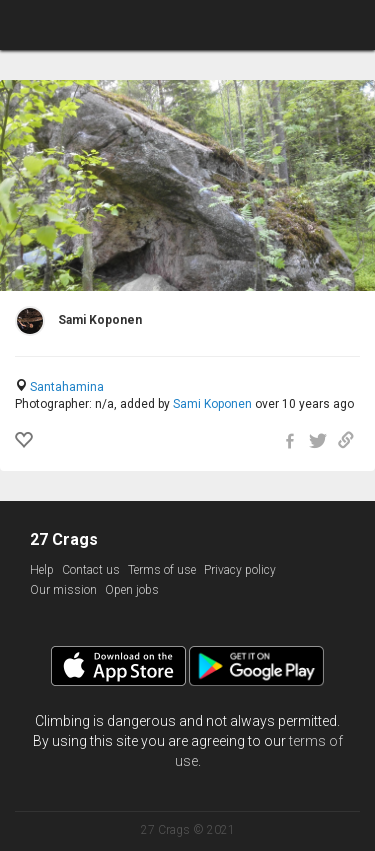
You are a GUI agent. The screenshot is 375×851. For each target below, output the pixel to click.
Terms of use (162, 570)
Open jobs (132, 590)
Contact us (91, 570)
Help (42, 570)
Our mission (63, 590)
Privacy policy (240, 570)
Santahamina (67, 387)
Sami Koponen (212, 404)
